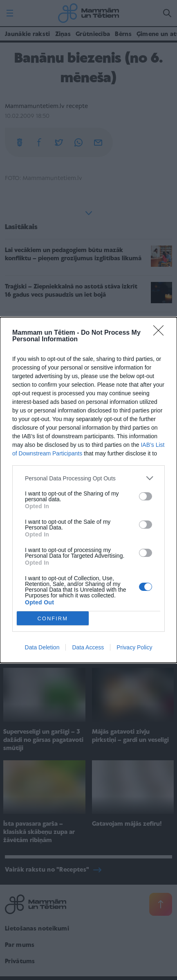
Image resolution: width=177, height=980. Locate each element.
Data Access (88, 647)
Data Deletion (42, 647)
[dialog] (88, 490)
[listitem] (88, 478)
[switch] (146, 496)
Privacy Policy (134, 647)
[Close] (161, 333)
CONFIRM (53, 618)
